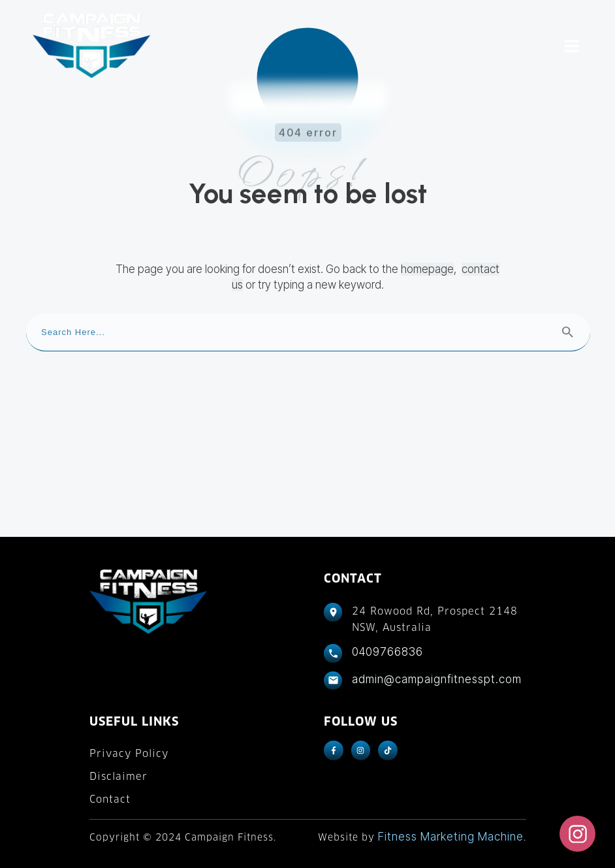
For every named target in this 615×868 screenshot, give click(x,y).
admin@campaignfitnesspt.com (437, 679)
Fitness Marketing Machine (451, 837)
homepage (427, 269)
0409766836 (387, 652)
